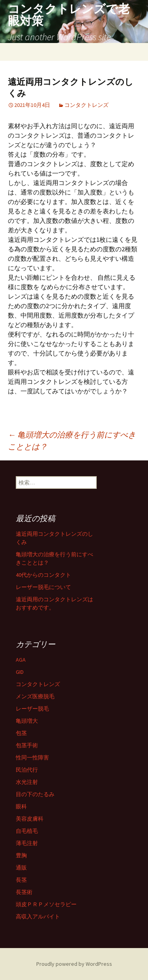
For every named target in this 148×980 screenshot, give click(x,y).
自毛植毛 (27, 831)
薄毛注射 (27, 843)
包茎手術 (27, 745)
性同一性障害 (32, 757)
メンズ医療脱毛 (35, 696)
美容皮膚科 (30, 819)
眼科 (21, 806)
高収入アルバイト (38, 916)
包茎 (21, 733)
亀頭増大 (27, 721)
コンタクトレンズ (86, 105)
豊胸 (21, 855)
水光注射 (27, 782)
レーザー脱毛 (32, 709)
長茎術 (24, 892)
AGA (21, 660)
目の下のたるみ (35, 794)
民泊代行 (27, 770)
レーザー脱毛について (43, 587)
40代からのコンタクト (43, 575)
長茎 (21, 880)
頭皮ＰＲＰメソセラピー (46, 904)
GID (20, 672)
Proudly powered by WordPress (74, 964)
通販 (21, 868)
